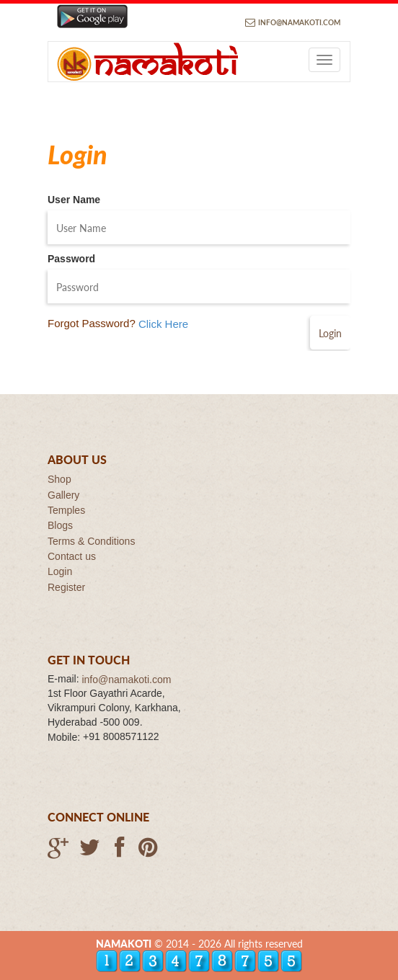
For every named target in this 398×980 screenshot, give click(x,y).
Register (66, 587)
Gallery (63, 495)
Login (60, 572)
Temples (66, 510)
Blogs (60, 526)
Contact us (72, 556)
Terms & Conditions (91, 541)
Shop (59, 480)
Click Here (163, 325)
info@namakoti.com (299, 22)
